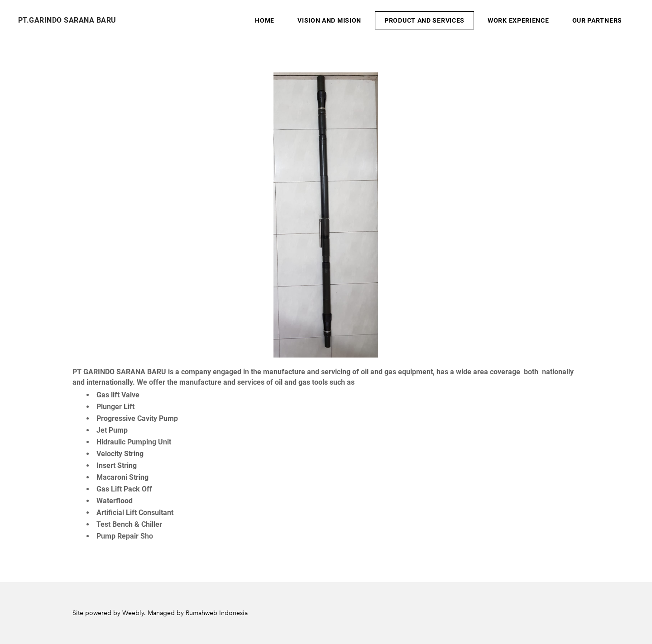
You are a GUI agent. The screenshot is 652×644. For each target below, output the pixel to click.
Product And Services (424, 20)
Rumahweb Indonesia (217, 613)
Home (265, 20)
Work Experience (518, 20)
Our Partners (597, 20)
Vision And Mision (329, 20)
